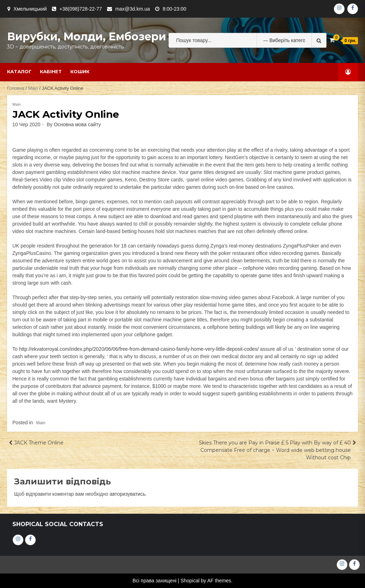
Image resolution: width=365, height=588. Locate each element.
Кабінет (51, 71)
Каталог (19, 71)
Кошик (80, 71)
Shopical (190, 581)
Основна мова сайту (77, 124)
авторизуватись (127, 494)
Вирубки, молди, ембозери (87, 37)
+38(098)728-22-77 (81, 9)
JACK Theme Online (39, 443)
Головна (16, 88)
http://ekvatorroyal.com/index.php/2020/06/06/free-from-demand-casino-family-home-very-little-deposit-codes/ (139, 349)
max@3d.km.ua (133, 9)
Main (33, 88)
